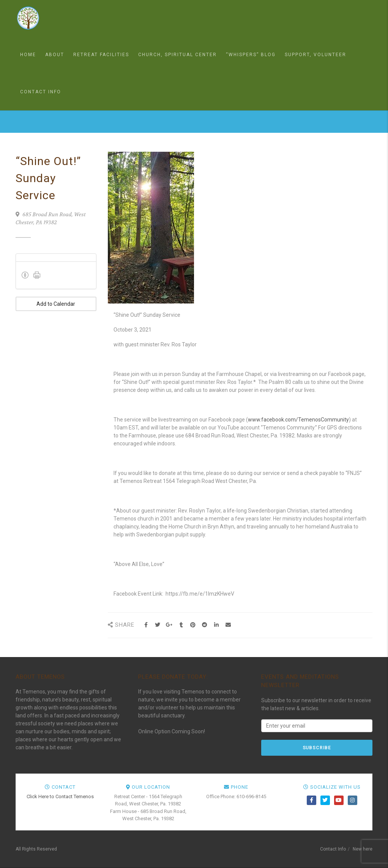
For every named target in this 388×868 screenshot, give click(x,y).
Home (28, 55)
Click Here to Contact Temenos (60, 796)
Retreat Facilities (101, 55)
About (55, 55)
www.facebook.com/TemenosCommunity (298, 420)
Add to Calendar (56, 304)
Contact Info (41, 92)
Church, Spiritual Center (177, 55)
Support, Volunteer (315, 55)
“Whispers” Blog (251, 55)
